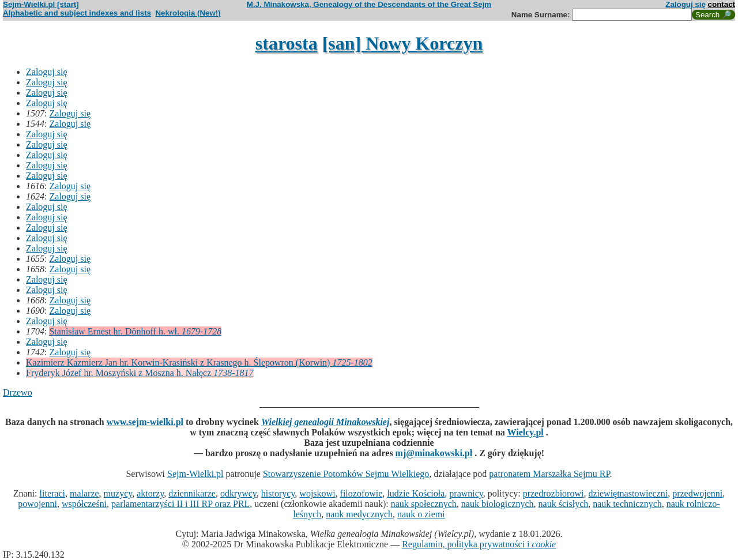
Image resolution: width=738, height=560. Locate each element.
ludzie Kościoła (416, 493)
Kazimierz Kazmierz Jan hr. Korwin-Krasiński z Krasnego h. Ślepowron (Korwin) (199, 362)
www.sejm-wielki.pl (145, 422)
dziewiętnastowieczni (628, 493)
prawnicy (466, 493)
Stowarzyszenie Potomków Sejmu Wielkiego (346, 474)
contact (722, 4)
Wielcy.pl (526, 432)
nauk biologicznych (498, 504)
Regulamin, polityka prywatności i (479, 544)
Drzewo (18, 392)
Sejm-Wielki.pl (195, 474)
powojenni (37, 504)
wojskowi (317, 493)
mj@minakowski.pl (434, 453)
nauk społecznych (424, 504)
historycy (278, 493)
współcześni (84, 504)
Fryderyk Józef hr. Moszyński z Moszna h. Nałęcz (140, 373)
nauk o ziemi (421, 514)
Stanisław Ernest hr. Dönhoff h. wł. (135, 331)
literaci (52, 493)
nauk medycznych (359, 514)
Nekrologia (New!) (188, 13)
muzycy (118, 493)
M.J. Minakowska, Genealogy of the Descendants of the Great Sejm (369, 4)
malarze (84, 493)
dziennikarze (192, 493)
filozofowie (362, 493)
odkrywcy (238, 493)
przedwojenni (697, 493)
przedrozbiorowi (553, 493)
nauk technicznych (627, 504)
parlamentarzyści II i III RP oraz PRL (180, 504)
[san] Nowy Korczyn (403, 43)
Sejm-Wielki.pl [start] (41, 4)
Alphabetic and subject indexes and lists (77, 13)
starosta (287, 43)
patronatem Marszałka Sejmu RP (549, 474)
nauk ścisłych (564, 504)
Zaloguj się (686, 4)
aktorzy (150, 493)
